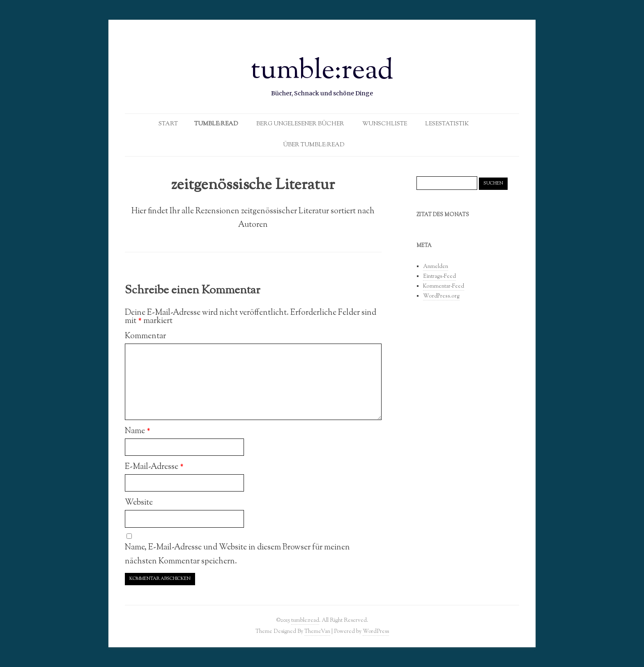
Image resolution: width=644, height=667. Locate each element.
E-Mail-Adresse (154, 467)
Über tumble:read (314, 145)
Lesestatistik (447, 124)
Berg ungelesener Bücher (300, 124)
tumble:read (322, 72)
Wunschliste (385, 124)
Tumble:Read (216, 124)
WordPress (376, 631)
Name (138, 431)
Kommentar (145, 336)
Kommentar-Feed (444, 286)
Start (168, 124)
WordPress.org (441, 296)
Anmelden (436, 267)
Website (139, 503)
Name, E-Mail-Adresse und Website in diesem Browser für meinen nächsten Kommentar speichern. (237, 554)
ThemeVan (317, 631)
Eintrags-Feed (439, 277)
